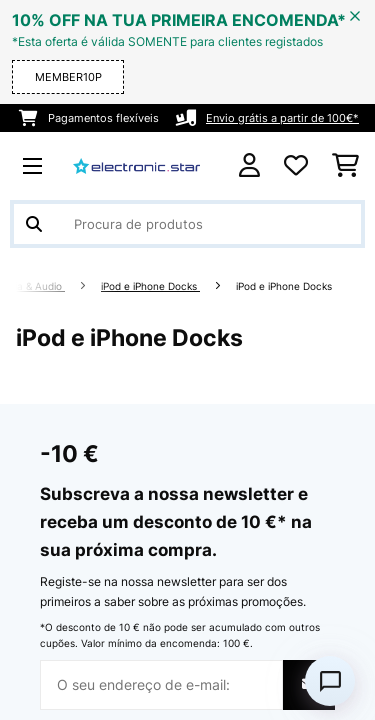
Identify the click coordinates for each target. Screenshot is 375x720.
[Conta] (249, 165)
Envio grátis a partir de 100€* (282, 118)
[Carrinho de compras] (345, 166)
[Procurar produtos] (187, 224)
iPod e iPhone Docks (150, 286)
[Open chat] (330, 681)
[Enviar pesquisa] (34, 224)
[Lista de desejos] (296, 166)
